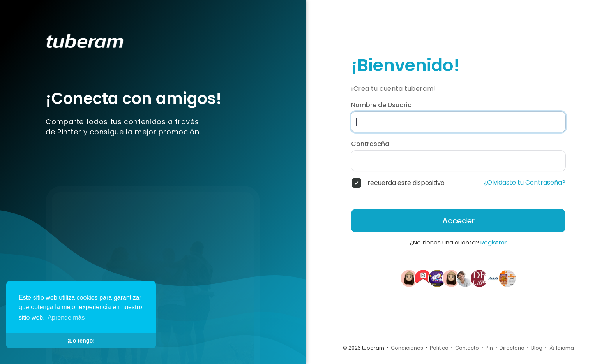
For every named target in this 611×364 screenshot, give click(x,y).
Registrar (494, 242)
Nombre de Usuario (381, 105)
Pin (489, 348)
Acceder (458, 221)
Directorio (512, 348)
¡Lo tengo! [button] (81, 341)
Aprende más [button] (66, 317)
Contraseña (370, 144)
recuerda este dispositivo (406, 183)
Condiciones (407, 348)
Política (439, 348)
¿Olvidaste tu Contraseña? (524, 183)
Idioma (562, 348)
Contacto (467, 348)
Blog (537, 348)
